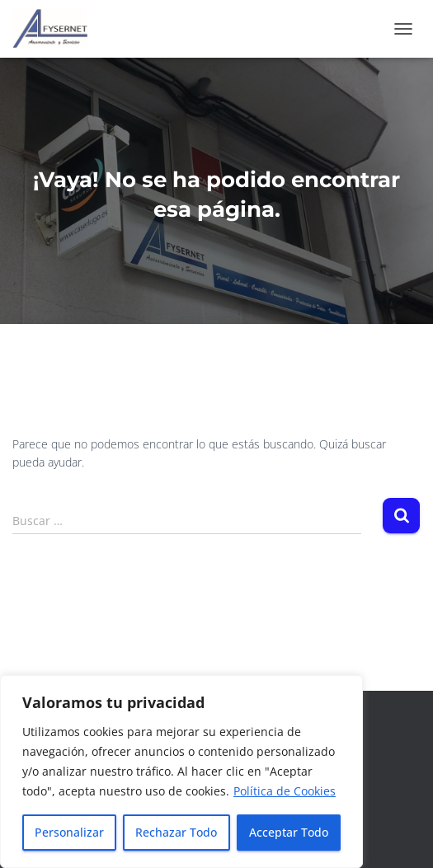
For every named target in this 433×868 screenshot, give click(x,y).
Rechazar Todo (176, 832)
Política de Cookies (285, 791)
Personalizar (69, 832)
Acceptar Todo (289, 832)
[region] (181, 772)
